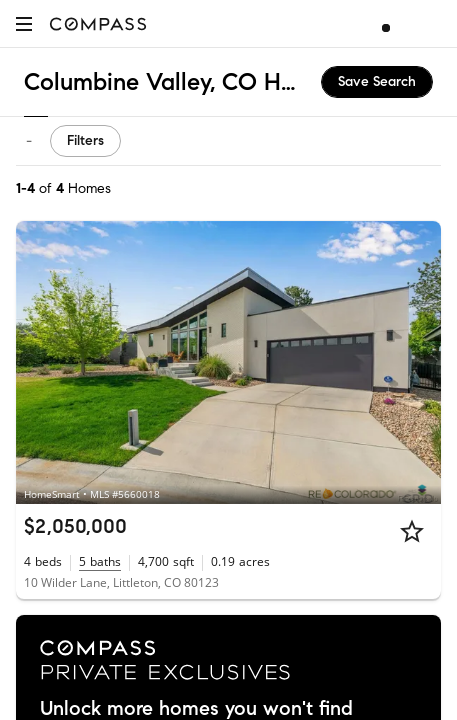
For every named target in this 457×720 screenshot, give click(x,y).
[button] (24, 23)
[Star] (412, 531)
